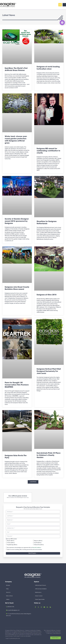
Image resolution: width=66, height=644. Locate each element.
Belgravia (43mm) (38, 541)
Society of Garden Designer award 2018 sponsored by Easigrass (17, 222)
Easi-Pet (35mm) (37, 543)
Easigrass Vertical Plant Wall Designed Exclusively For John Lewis (49, 372)
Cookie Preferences (57, 633)
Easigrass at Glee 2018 (47, 296)
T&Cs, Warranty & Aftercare (50, 631)
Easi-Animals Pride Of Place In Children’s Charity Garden (49, 456)
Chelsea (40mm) (10, 543)
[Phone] (64, 5)
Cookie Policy (49, 633)
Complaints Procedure (50, 632)
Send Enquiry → (33, 553)
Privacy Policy (58, 632)
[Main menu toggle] (60, 5)
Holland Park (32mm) (38, 545)
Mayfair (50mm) (10, 541)
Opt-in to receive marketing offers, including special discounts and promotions (24, 549)
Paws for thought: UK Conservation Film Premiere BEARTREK (17, 386)
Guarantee (58, 631)
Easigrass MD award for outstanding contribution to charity (48, 152)
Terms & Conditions (37, 548)
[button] (33, 483)
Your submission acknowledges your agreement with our (24, 547)
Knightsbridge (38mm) (12, 545)
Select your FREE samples (11, 539)
